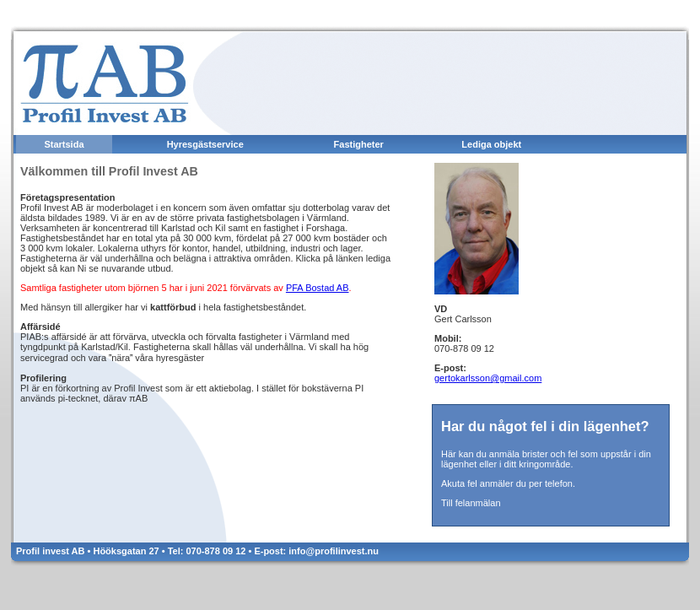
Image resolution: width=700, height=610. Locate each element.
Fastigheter (359, 144)
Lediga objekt (491, 144)
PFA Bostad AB (318, 288)
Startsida (64, 144)
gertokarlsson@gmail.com (488, 378)
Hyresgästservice (205, 144)
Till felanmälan (471, 503)
